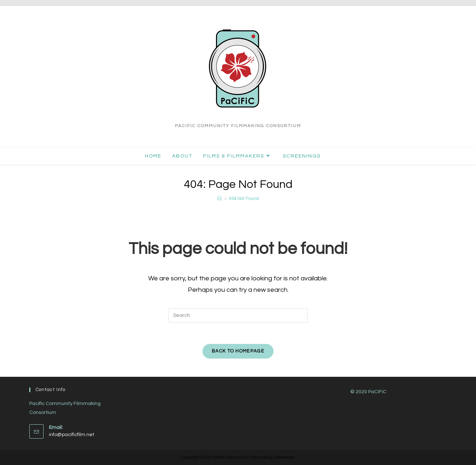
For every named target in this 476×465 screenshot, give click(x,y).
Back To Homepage (238, 351)
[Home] (219, 199)
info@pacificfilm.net (72, 434)
